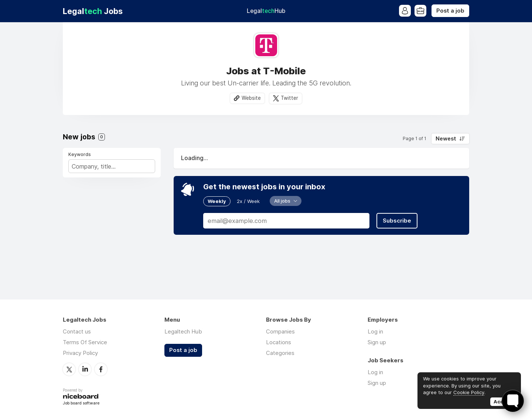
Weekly (217, 201)
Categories (280, 353)
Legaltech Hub (183, 331)
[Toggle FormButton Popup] (513, 401)
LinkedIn (85, 369)
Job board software (81, 404)
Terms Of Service (85, 342)
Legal (266, 11)
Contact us (77, 331)
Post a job (450, 11)
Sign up (377, 342)
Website (251, 98)
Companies (280, 331)
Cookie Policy (469, 392)
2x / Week (248, 201)
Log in (375, 331)
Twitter (289, 98)
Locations (279, 342)
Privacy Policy (80, 353)
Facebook (101, 369)
